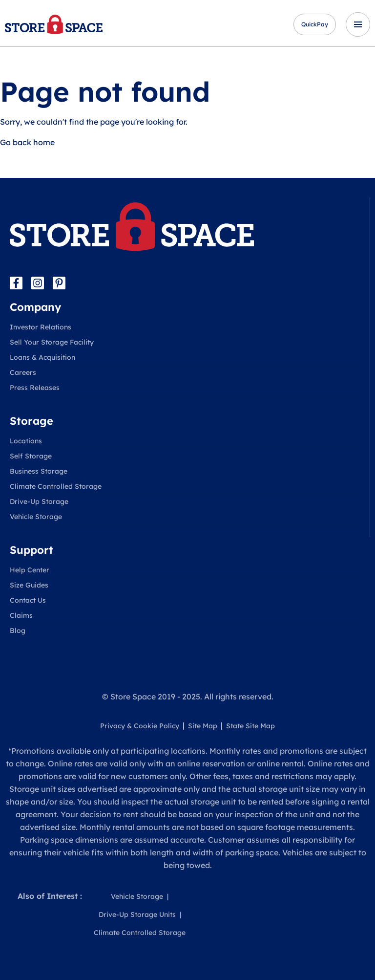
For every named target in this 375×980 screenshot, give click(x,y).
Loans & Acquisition (42, 357)
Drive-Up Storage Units (137, 915)
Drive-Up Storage (39, 501)
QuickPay (315, 24)
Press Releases (35, 388)
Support (31, 550)
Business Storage (39, 471)
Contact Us (28, 600)
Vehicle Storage (36, 517)
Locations (26, 441)
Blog (18, 631)
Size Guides (29, 585)
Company (35, 307)
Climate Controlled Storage (56, 486)
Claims (21, 615)
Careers (23, 372)
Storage (31, 421)
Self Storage (31, 456)
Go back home (27, 142)
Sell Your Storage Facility (52, 342)
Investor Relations (41, 327)
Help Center (30, 570)
